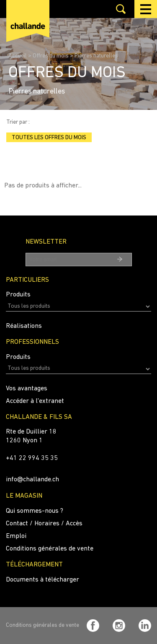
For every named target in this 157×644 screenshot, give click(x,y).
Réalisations (24, 326)
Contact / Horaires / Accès (44, 524)
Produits (18, 295)
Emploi (16, 536)
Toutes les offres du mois (49, 138)
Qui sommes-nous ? (35, 511)
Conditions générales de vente (50, 549)
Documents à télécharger (42, 580)
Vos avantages (27, 389)
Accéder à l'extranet (35, 401)
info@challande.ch (32, 480)
